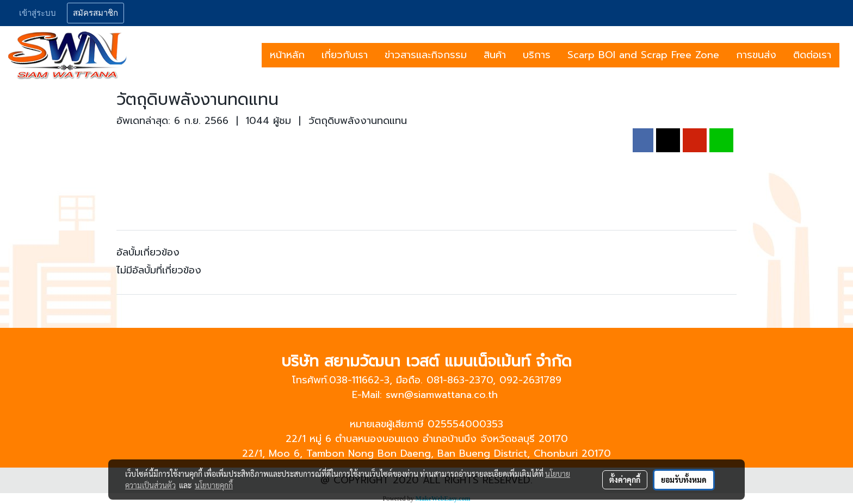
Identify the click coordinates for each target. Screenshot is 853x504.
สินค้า (495, 55)
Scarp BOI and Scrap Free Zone (643, 55)
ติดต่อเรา (812, 55)
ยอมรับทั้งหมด (684, 480)
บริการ (537, 55)
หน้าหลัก (287, 55)
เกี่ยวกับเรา (345, 55)
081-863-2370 (460, 380)
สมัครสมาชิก (95, 13)
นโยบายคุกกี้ (214, 485)
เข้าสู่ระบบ (38, 13)
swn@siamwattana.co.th (442, 395)
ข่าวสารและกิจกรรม (426, 55)
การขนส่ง (756, 55)
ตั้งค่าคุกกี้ (625, 480)
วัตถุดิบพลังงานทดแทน (358, 121)
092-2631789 (530, 380)
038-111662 (354, 380)
